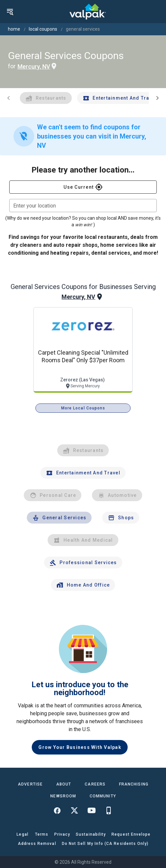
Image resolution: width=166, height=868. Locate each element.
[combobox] (83, 206)
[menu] (10, 12)
